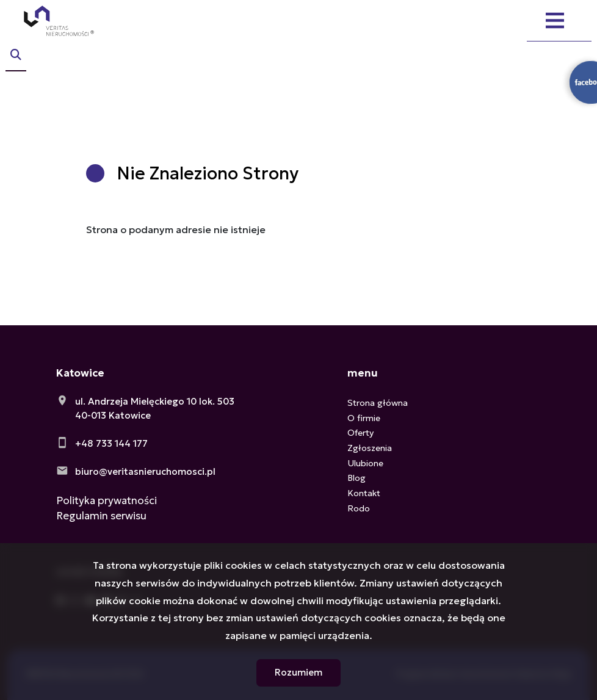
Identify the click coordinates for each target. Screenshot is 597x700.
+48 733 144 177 (111, 443)
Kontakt (364, 493)
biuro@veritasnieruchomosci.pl (145, 471)
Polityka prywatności (107, 500)
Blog (356, 478)
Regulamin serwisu (101, 516)
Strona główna (378, 403)
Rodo (359, 508)
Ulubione (365, 463)
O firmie (364, 418)
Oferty (360, 433)
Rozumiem (298, 672)
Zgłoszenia (370, 448)
